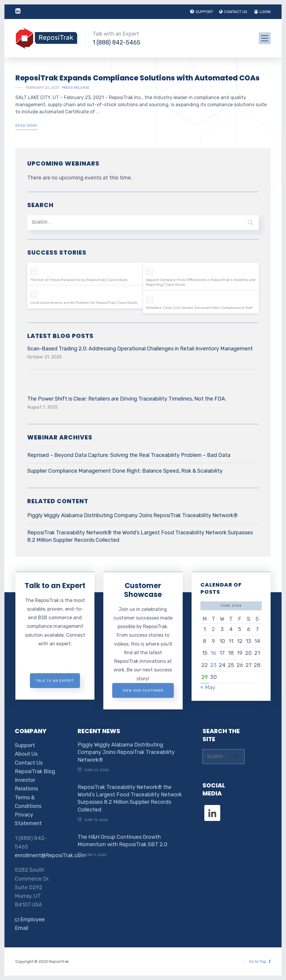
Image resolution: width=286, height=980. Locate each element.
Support (25, 745)
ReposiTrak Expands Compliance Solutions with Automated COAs (138, 78)
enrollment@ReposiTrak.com (50, 855)
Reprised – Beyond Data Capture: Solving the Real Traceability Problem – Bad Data (129, 455)
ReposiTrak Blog (35, 771)
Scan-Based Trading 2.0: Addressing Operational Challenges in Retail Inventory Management (140, 349)
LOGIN (262, 12)
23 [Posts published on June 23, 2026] (213, 665)
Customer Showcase (143, 590)
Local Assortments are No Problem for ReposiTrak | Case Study (84, 303)
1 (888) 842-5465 (117, 42)
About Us (26, 754)
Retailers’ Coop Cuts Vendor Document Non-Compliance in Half (199, 308)
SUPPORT (202, 12)
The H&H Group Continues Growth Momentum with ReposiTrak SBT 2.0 (122, 841)
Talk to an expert (55, 681)
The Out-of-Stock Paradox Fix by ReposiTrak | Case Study (79, 280)
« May (208, 687)
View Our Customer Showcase (143, 693)
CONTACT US (233, 12)
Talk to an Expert (55, 586)
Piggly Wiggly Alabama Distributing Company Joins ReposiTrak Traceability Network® (132, 515)
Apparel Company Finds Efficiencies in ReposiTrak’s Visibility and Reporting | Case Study (201, 282)
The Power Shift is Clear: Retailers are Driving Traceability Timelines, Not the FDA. (127, 399)
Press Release (76, 88)
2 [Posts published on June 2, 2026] (213, 629)
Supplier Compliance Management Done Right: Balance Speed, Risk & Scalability (125, 471)
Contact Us (29, 763)
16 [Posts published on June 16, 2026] (213, 653)
